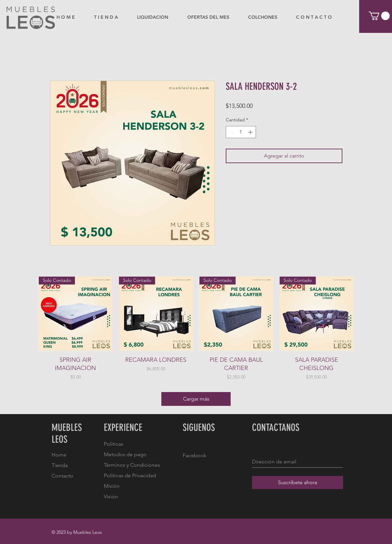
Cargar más (196, 399)
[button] (379, 16)
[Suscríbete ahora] (298, 482)
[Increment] (251, 132)
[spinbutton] (241, 132)
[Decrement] (231, 132)
